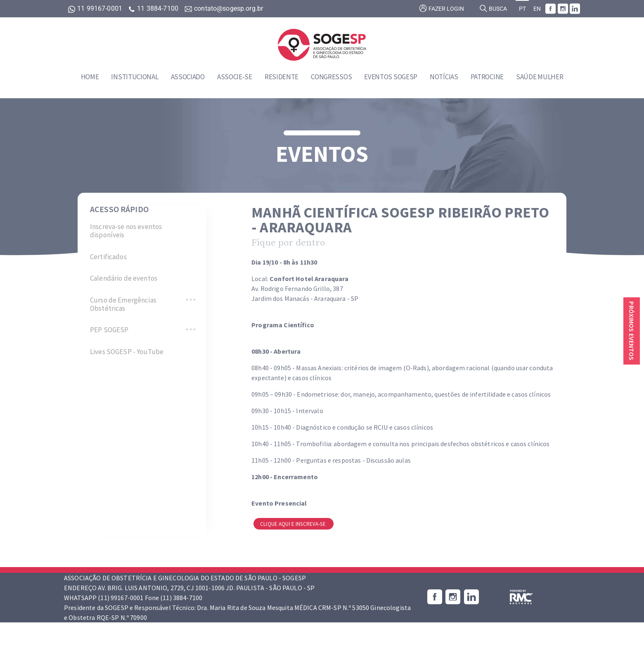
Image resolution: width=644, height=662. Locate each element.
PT (522, 9)
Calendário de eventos (124, 278)
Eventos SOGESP (391, 77)
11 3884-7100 (154, 8)
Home (90, 77)
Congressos (331, 77)
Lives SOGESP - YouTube (127, 352)
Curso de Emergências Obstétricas (123, 304)
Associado (188, 77)
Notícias (444, 77)
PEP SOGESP (109, 330)
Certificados (108, 257)
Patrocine (487, 77)
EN (537, 9)
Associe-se (235, 77)
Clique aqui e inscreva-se (294, 524)
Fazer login (442, 8)
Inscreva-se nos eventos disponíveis (126, 231)
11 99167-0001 (96, 8)
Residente (282, 77)
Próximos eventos (632, 331)
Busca (493, 8)
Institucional (135, 77)
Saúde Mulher (540, 77)
